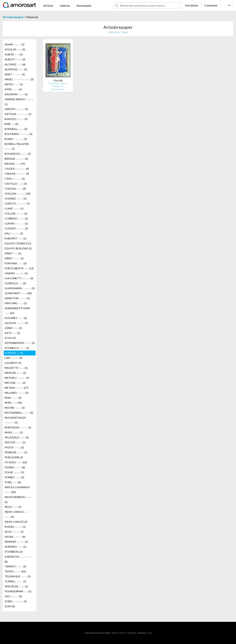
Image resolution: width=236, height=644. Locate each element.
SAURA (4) (15, 537)
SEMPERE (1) (16, 542)
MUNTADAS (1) (18, 427)
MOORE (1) (15, 408)
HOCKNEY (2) (16, 318)
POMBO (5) (14, 477)
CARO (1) (15, 179)
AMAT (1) (15, 74)
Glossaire (142, 633)
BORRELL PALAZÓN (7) (17, 146)
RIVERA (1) (15, 527)
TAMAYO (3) (15, 566)
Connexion (211, 5)
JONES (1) (13, 328)
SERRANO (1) (15, 547)
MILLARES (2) (17, 393)
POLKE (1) (14, 472)
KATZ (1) (12, 333)
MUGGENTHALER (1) (15, 420)
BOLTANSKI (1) (18, 134)
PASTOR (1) (15, 442)
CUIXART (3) (16, 228)
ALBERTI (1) (15, 59)
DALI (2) (14, 233)
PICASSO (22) (16, 462)
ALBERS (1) (14, 54)
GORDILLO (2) (15, 283)
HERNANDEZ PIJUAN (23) (17, 311)
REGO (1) (13, 507)
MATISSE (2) (15, 383)
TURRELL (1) (15, 581)
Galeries (65, 6)
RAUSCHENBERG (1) (19, 499)
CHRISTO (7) (17, 203)
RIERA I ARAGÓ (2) (16, 522)
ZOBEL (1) (16, 601)
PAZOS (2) (14, 447)
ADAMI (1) (14, 44)
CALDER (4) (17, 169)
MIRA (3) (13, 398)
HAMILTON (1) (17, 298)
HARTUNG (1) (16, 303)
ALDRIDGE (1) (16, 69)
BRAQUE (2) (16, 159)
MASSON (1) (15, 373)
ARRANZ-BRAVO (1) (19, 102)
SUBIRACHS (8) (18, 559)
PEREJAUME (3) (14, 457)
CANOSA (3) (17, 174)
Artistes (48, 6)
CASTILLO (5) (16, 184)
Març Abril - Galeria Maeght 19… (58, 85)
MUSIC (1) (14, 432)
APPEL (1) (13, 89)
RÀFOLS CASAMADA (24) (17, 490)
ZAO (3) (13, 596)
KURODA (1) (14, 353)
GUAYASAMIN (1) (20, 288)
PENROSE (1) (16, 452)
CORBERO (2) (16, 218)
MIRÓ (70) (13, 403)
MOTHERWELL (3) (19, 413)
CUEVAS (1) (16, 223)
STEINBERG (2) (14, 552)
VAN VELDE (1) (16, 586)
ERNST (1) (13, 253)
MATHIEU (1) (17, 378)
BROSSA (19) (15, 164)
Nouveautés (84, 6)
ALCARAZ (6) (15, 64)
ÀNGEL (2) (19, 79)
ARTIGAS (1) (18, 114)
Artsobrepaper (13, 17)
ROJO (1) (14, 532)
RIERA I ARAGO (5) (17, 514)
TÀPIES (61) (15, 571)
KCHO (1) (10, 338)
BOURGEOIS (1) (18, 154)
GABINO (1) (16, 273)
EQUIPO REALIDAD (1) (18, 248)
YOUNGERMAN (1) (18, 591)
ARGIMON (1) (16, 94)
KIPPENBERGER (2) (20, 343)
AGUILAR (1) (15, 49)
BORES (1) (16, 139)
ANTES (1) (14, 84)
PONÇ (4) (13, 482)
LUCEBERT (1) (13, 363)
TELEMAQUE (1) (18, 576)
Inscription (192, 5)
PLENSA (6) (15, 467)
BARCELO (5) (16, 119)
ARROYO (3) (16, 109)
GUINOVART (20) (18, 293)
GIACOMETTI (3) (19, 278)
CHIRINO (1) (16, 199)
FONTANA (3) (16, 263)
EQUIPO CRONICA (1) (18, 243)
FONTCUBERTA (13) (19, 268)
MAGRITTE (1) (16, 368)
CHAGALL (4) (15, 189)
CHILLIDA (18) (18, 194)
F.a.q (150, 633)
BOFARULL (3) (16, 129)
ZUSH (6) (10, 606)
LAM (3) (13, 358)
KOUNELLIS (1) (17, 348)
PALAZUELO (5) (17, 437)
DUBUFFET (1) (15, 238)
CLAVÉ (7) (14, 208)
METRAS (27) (17, 388)
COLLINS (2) (16, 213)
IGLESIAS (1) (16, 323)
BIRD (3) (11, 124)
